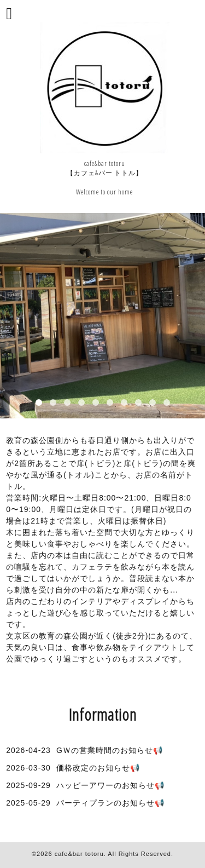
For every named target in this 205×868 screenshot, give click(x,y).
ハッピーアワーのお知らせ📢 (110, 785)
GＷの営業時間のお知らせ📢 (110, 750)
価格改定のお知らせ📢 (98, 768)
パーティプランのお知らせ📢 (110, 803)
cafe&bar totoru (79, 854)
